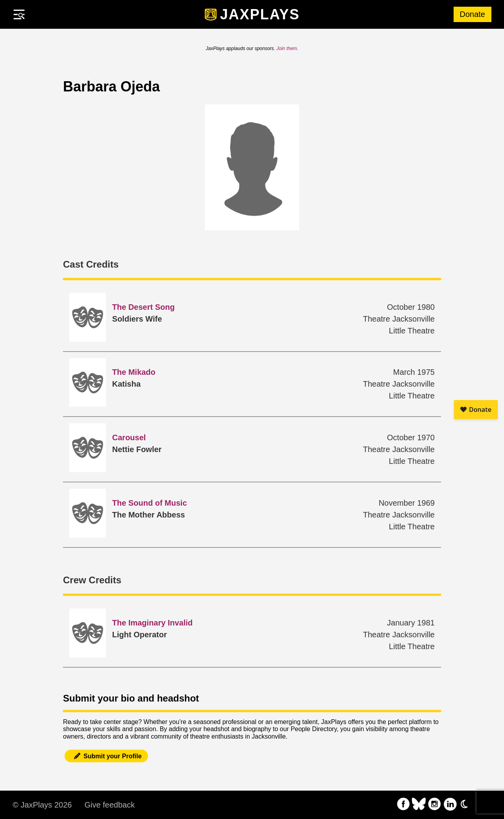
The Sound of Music (150, 503)
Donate (473, 14)
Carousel (129, 437)
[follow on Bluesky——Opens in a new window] (419, 805)
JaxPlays (260, 14)
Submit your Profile (106, 756)
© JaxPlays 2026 (42, 805)
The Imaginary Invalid (153, 623)
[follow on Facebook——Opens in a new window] (403, 805)
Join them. (287, 48)
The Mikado (134, 372)
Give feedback (109, 805)
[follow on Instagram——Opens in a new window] (435, 805)
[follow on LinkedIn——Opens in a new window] (450, 805)
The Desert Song (144, 307)
